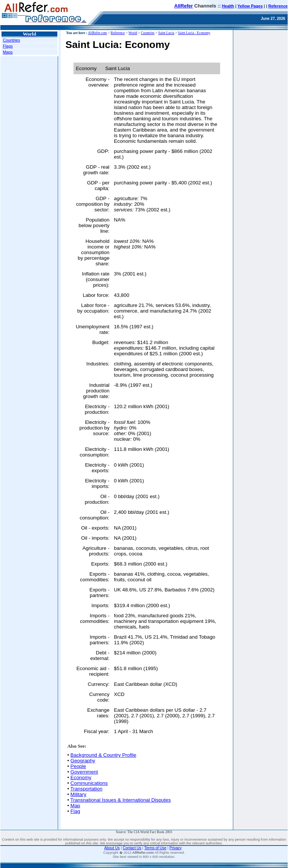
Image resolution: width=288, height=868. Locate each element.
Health (228, 6)
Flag (75, 811)
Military (78, 794)
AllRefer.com (98, 33)
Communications (89, 783)
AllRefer (184, 6)
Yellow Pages (250, 6)
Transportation (86, 789)
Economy (81, 777)
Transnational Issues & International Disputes (121, 800)
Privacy (176, 848)
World (133, 33)
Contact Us (132, 848)
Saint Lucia (166, 33)
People (78, 766)
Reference (278, 6)
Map (75, 806)
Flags (8, 46)
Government (84, 772)
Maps (8, 52)
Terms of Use (155, 848)
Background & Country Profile (103, 755)
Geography (83, 761)
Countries (12, 40)
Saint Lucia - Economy (194, 33)
